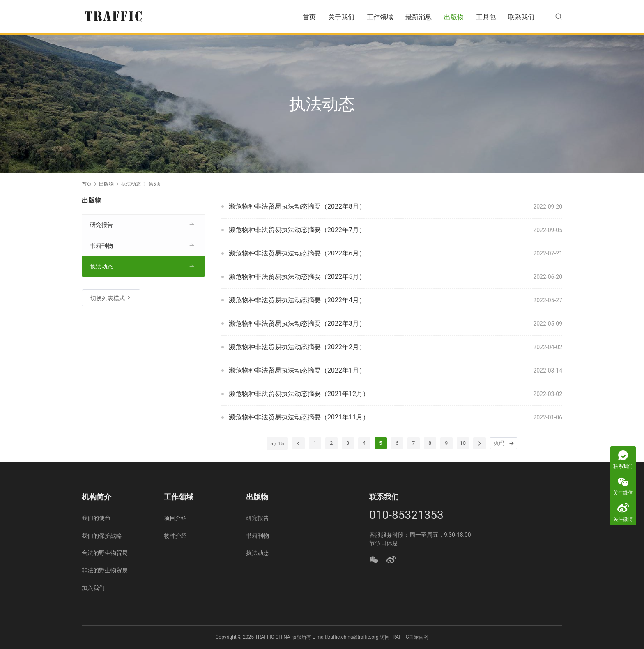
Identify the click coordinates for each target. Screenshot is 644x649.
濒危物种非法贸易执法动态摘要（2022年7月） (297, 230)
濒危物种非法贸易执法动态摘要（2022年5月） (297, 277)
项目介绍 (175, 518)
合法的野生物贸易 (105, 553)
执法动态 (101, 267)
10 (463, 443)
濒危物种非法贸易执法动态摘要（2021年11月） (299, 417)
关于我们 (341, 17)
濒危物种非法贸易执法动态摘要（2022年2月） (297, 347)
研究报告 (101, 225)
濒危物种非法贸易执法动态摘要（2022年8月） (297, 206)
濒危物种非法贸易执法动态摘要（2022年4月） (297, 300)
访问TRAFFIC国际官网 (404, 637)
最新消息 (419, 17)
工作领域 (380, 17)
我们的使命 (96, 518)
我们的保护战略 (102, 536)
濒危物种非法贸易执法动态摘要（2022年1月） (297, 370)
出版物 (454, 17)
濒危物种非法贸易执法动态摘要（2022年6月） (297, 253)
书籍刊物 (101, 246)
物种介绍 (175, 536)
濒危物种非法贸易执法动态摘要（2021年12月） (299, 394)
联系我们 (521, 17)
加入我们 (93, 588)
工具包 (486, 17)
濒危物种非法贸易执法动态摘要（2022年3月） (297, 323)
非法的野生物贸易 (105, 570)
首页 (309, 17)
